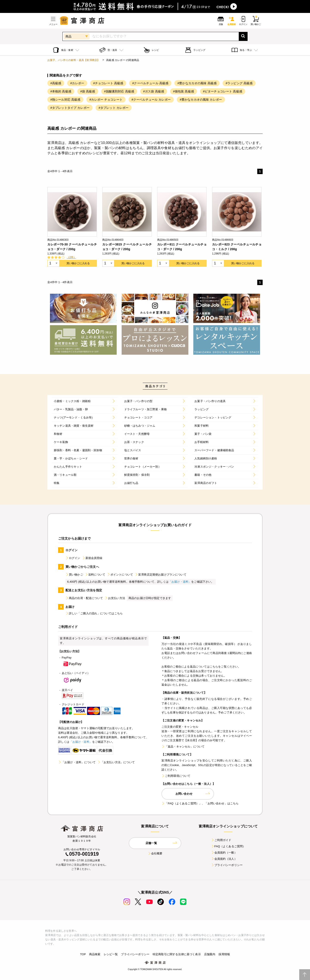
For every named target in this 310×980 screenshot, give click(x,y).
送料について (95, 575)
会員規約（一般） (224, 853)
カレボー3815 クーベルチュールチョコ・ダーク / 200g (127, 247)
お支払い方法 (115, 598)
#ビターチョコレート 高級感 (223, 91)
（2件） (71, 257)
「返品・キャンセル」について (183, 747)
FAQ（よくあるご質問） (228, 846)
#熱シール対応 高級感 (65, 100)
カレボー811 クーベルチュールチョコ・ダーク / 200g (182, 247)
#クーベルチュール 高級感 (150, 83)
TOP (83, 954)
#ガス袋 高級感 (154, 91)
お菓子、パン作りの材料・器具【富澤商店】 (74, 60)
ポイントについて (120, 575)
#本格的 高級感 (61, 91)
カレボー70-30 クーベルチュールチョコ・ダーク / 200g (72, 247)
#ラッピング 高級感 (239, 83)
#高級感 (56, 83)
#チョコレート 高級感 (108, 83)
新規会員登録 (92, 558)
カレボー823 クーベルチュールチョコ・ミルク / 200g (237, 247)
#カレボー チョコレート (106, 100)
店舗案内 (210, 954)
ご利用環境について (176, 776)
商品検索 (95, 954)
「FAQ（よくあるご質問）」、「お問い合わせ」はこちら (200, 803)
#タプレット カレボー (114, 108)
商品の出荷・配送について (84, 598)
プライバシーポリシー (227, 865)
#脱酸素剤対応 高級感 (119, 91)
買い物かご (74, 575)
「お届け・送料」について (77, 762)
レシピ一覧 (111, 954)
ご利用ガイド (221, 840)
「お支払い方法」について (116, 762)
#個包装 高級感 (184, 91)
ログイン (73, 558)
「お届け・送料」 (180, 582)
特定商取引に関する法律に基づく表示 (177, 954)
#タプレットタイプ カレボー (70, 108)
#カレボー (77, 83)
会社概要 (155, 853)
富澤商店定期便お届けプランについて (161, 575)
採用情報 (224, 954)
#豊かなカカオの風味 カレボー (201, 100)
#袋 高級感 (88, 91)
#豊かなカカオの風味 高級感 (197, 83)
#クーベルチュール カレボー (151, 100)
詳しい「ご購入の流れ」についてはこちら (94, 613)
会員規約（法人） (224, 859)
